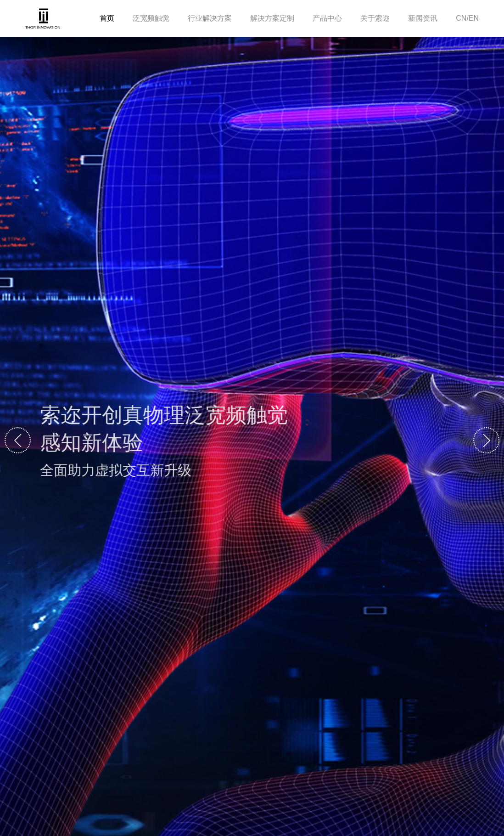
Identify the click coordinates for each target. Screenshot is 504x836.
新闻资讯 (423, 18)
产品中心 (327, 18)
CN (461, 18)
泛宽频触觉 (151, 18)
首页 (107, 18)
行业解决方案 (210, 18)
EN (474, 18)
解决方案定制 (272, 18)
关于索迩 (375, 18)
